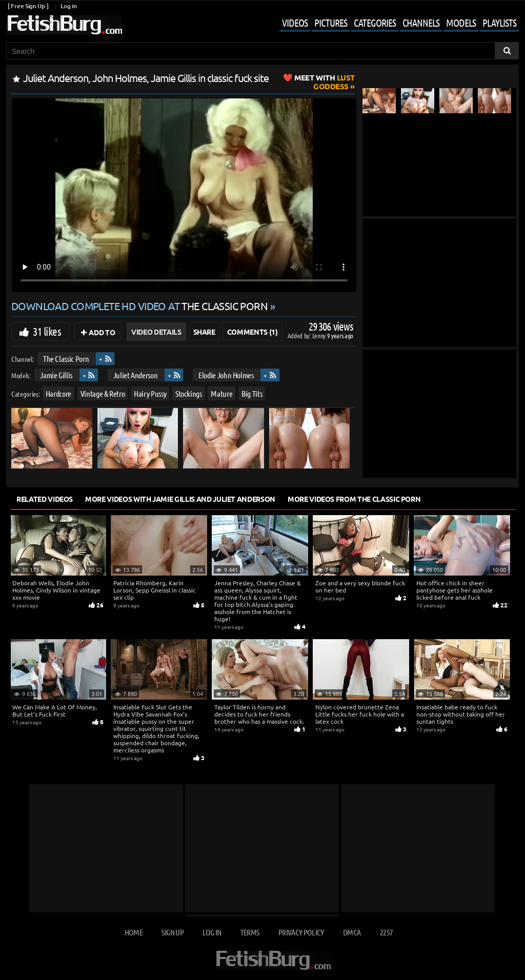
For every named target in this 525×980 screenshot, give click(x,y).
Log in (68, 6)
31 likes (47, 331)
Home (134, 932)
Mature (221, 394)
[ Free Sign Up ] (28, 6)
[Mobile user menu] (391, 24)
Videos (295, 23)
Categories (375, 23)
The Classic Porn (66, 359)
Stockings (189, 394)
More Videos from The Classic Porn (354, 499)
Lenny (320, 335)
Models (461, 23)
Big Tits (252, 394)
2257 (386, 932)
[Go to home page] (64, 25)
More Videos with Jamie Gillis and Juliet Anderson (180, 499)
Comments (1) (253, 332)
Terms (250, 932)
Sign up (172, 932)
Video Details (156, 332)
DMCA (352, 932)
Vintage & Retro (103, 394)
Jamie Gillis (56, 375)
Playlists (499, 23)
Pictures (331, 23)
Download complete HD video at (141, 306)
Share (204, 332)
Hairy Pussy (150, 394)
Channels (421, 23)
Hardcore (58, 394)
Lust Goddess (325, 82)
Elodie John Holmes (226, 375)
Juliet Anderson (136, 375)
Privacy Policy (301, 932)
